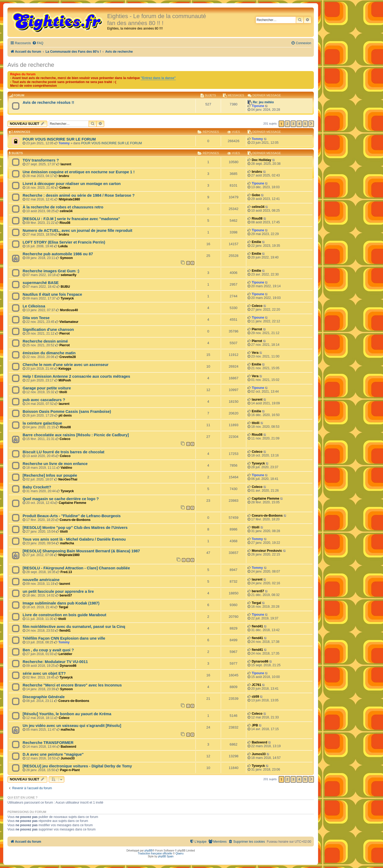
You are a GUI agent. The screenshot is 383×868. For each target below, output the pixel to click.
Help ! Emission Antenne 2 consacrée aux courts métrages (76, 376)
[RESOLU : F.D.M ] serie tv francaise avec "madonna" (71, 219)
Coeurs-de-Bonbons (75, 520)
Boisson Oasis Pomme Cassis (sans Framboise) (67, 412)
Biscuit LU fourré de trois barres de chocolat (63, 452)
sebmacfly (68, 275)
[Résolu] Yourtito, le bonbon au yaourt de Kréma (67, 714)
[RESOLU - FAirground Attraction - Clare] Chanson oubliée (76, 568)
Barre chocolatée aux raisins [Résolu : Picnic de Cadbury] (76, 435)
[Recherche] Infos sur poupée (50, 475)
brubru (64, 176)
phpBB (148, 851)
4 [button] (299, 124)
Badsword (68, 747)
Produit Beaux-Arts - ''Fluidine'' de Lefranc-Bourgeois (72, 516)
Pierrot (64, 334)
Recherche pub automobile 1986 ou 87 (58, 254)
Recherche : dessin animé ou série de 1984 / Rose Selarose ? (79, 195)
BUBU (65, 287)
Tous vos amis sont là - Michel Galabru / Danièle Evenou (74, 539)
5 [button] (305, 124)
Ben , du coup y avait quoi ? (48, 650)
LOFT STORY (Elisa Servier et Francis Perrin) (64, 242)
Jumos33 (68, 758)
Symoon (66, 258)
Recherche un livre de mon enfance (55, 464)
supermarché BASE (41, 283)
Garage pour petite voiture (47, 388)
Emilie (256, 242)
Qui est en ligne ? (22, 797)
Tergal (63, 607)
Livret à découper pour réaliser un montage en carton (72, 184)
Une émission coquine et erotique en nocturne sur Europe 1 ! (79, 172)
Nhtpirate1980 (69, 199)
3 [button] (293, 124)
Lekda (63, 246)
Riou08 (65, 223)
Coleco (65, 188)
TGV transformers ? (41, 160)
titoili (63, 392)
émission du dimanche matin (49, 353)
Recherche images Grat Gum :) (51, 271)
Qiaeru (180, 853)
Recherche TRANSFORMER (48, 743)
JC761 (256, 685)
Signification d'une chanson (48, 330)
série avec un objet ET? (44, 673)
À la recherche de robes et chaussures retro (63, 207)
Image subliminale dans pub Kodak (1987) (61, 603)
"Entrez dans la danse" (158, 78)
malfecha (67, 543)
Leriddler (65, 654)
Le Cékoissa (34, 306)
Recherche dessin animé (45, 341)
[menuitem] (38, 43)
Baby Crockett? (37, 487)
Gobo (256, 195)
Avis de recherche (31, 65)
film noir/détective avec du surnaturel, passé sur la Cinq (74, 627)
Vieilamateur (69, 322)
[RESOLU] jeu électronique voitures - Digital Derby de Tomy (77, 766)
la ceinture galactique (42, 423)
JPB (255, 725)
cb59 (255, 697)
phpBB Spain (166, 856)
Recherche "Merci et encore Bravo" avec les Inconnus (72, 685)
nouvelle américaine (41, 580)
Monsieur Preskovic (267, 551)
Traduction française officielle (155, 853)
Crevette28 (68, 357)
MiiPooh (65, 380)
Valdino (66, 468)
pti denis (65, 416)
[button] (311, 124)
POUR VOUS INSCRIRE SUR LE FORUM (59, 139)
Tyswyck (67, 298)
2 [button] (287, 124)
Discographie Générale (44, 697)
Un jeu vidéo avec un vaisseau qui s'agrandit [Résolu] (72, 726)
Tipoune (258, 106)
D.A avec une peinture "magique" (53, 754)
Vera (255, 353)
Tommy (64, 143)
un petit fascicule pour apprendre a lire (58, 591)
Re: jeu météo (263, 102)
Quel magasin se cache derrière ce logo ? (61, 499)
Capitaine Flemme (73, 503)
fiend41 (65, 631)
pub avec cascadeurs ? (44, 400)
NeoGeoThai (68, 479)
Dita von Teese (36, 318)
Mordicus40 (69, 310)
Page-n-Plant (70, 770)
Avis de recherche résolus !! (48, 102)
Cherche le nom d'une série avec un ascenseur (66, 365)
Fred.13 (66, 572)
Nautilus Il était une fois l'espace (52, 294)
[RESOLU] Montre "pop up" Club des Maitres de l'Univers (75, 528)
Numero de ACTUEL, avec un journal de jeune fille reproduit (77, 231)
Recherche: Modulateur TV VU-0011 (55, 662)
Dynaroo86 (68, 666)
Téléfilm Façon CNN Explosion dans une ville (64, 638)
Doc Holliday (261, 160)
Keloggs (65, 369)
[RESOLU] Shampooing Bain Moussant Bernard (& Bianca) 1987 (81, 551)
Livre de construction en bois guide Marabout (64, 615)
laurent (66, 164)
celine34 (66, 211)
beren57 (66, 595)
